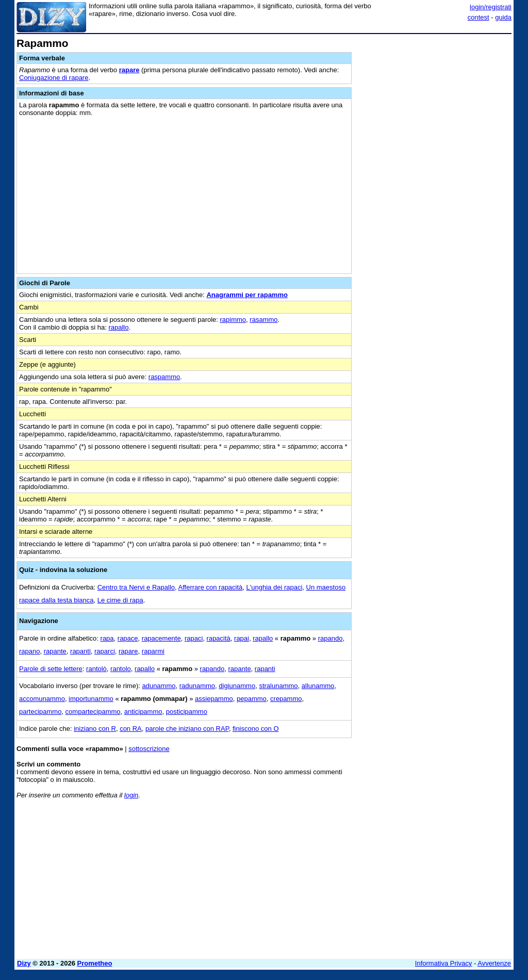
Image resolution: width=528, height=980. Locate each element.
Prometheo (95, 963)
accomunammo (42, 699)
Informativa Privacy (444, 963)
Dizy (24, 963)
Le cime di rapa (120, 600)
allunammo (318, 686)
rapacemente (161, 638)
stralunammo (278, 686)
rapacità (219, 638)
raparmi (153, 651)
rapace (128, 638)
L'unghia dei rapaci (275, 587)
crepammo (286, 699)
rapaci (194, 638)
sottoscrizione (149, 749)
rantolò (96, 669)
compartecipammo (93, 712)
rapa (107, 638)
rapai (242, 638)
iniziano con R (95, 729)
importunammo (91, 699)
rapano (29, 651)
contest (478, 17)
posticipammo (187, 712)
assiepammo (214, 699)
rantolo (121, 669)
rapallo (118, 327)
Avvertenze (494, 963)
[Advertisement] (434, 102)
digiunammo (237, 686)
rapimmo (233, 320)
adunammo (159, 686)
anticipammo (143, 712)
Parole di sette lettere (51, 669)
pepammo (252, 699)
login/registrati (491, 7)
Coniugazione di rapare (54, 78)
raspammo (164, 377)
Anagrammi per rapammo (247, 295)
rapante (55, 651)
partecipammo (40, 712)
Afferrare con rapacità (211, 587)
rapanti (80, 651)
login (131, 795)
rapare (129, 70)
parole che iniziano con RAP (187, 729)
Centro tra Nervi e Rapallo (136, 587)
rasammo (263, 320)
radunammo (197, 686)
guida (503, 17)
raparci (105, 651)
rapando (331, 638)
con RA (131, 729)
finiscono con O (256, 729)
